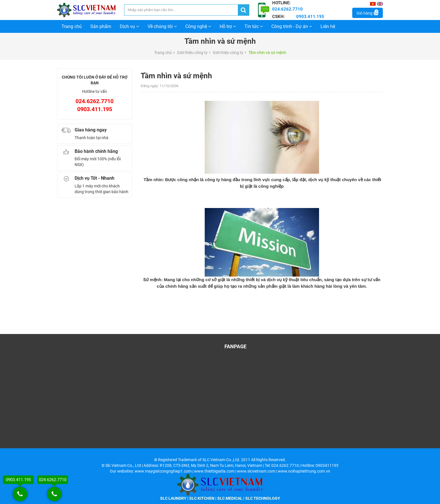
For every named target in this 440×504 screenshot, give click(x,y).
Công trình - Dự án (292, 26)
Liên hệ (328, 26)
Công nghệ (198, 26)
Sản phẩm (101, 26)
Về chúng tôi (162, 26)
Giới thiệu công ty (192, 53)
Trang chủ (72, 26)
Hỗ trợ (228, 26)
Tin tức (254, 26)
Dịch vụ (129, 26)
